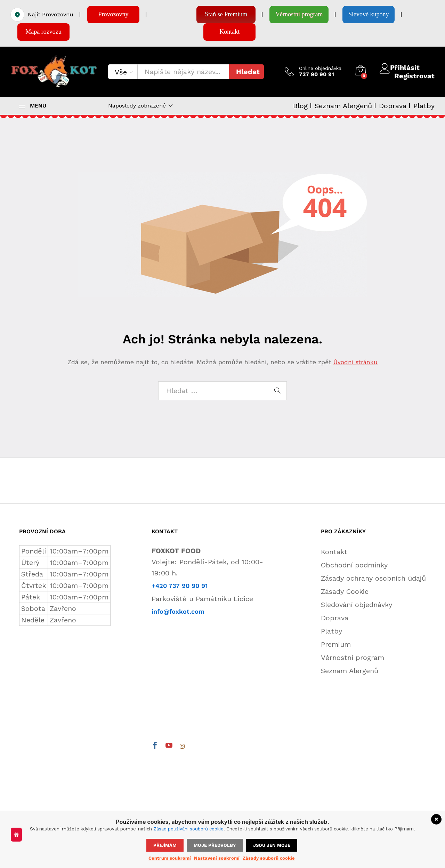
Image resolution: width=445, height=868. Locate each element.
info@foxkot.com (178, 611)
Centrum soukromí (170, 858)
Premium (336, 644)
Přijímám (165, 845)
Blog (300, 106)
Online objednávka (320, 68)
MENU (38, 106)
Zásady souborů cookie (269, 858)
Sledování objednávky (357, 605)
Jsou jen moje (272, 845)
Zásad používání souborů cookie (188, 829)
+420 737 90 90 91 (180, 586)
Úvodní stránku (356, 362)
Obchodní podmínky (354, 565)
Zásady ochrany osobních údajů (373, 578)
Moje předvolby (215, 845)
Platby (424, 106)
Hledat (248, 72)
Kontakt (334, 552)
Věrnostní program (353, 658)
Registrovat (414, 76)
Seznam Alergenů (343, 106)
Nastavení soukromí (217, 858)
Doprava (393, 106)
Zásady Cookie (345, 591)
